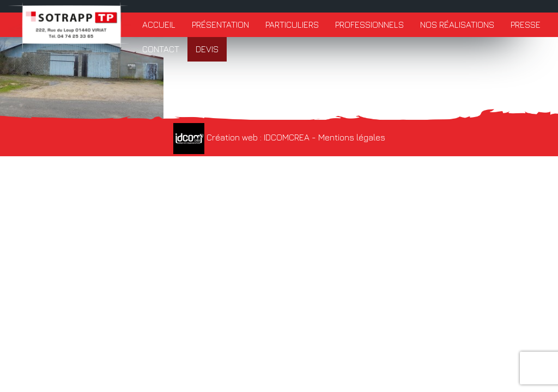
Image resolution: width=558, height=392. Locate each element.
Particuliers (292, 24)
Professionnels (369, 24)
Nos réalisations (457, 24)
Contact (161, 49)
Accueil (159, 24)
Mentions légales (352, 137)
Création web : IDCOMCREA (241, 137)
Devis (207, 49)
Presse (526, 24)
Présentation (220, 24)
